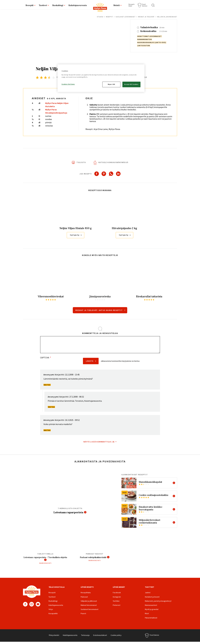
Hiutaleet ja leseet (152, 599)
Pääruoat (84, 599)
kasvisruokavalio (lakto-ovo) (152, 42)
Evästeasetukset (100, 637)
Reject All (111, 84)
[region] (101, 78)
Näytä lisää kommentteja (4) (99, 443)
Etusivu (100, 17)
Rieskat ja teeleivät (146, 17)
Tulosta (81, 163)
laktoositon (144, 46)
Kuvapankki (53, 616)
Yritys (51, 611)
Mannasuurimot (151, 607)
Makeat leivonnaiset (89, 607)
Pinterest (117, 607)
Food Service (145, 5)
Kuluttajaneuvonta (78, 5)
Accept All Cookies (131, 84)
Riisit (147, 616)
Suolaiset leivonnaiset (125, 17)
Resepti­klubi (132, 5)
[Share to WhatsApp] (111, 175)
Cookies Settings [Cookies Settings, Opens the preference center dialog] (68, 84)
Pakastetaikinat (151, 620)
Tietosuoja (85, 637)
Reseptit (29, 5)
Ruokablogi (58, 5)
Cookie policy (116, 637)
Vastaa (47, 386)
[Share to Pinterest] (104, 175)
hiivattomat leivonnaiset (150, 36)
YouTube (38, 606)
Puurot (83, 616)
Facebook (25, 606)
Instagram (32, 606)
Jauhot (148, 595)
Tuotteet (43, 5)
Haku (153, 5)
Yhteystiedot (54, 637)
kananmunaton (145, 39)
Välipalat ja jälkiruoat (89, 603)
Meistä (116, 5)
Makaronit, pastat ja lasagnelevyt (158, 603)
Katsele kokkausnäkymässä (113, 163)
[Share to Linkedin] (118, 175)
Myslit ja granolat (152, 611)
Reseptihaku (86, 595)
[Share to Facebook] (97, 175)
